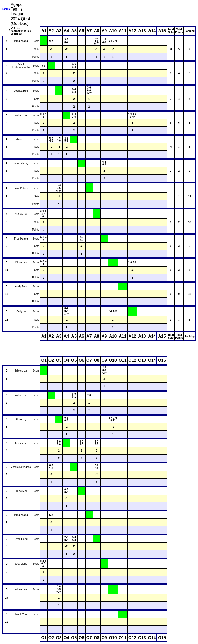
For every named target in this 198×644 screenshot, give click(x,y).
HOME (6, 9)
